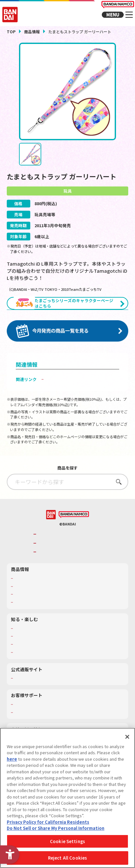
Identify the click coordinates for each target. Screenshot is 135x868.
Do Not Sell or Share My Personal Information (56, 828)
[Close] (127, 737)
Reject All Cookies (67, 858)
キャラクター (26, 611)
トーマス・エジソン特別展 (37, 653)
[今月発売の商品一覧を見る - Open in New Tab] (67, 349)
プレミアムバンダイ (32, 695)
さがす (117, 499)
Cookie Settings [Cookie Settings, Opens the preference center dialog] (67, 841)
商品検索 (22, 596)
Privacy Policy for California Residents (48, 822)
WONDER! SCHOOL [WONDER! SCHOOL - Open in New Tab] (31, 646)
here (12, 759)
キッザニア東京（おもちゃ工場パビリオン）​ (53, 662)
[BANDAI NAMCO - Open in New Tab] (74, 532)
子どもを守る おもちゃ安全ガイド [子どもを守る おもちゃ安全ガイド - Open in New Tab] (79, 396)
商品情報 (32, 32)
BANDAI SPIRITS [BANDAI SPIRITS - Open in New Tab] (54, 569)
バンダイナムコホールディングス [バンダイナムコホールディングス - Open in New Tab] (71, 561)
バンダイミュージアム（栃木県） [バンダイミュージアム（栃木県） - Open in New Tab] (43, 670)
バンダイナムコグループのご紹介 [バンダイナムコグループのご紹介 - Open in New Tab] (71, 551)
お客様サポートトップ (34, 722)
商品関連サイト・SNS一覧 (37, 619)
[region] (67, 798)
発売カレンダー (28, 604)
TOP (11, 32)
